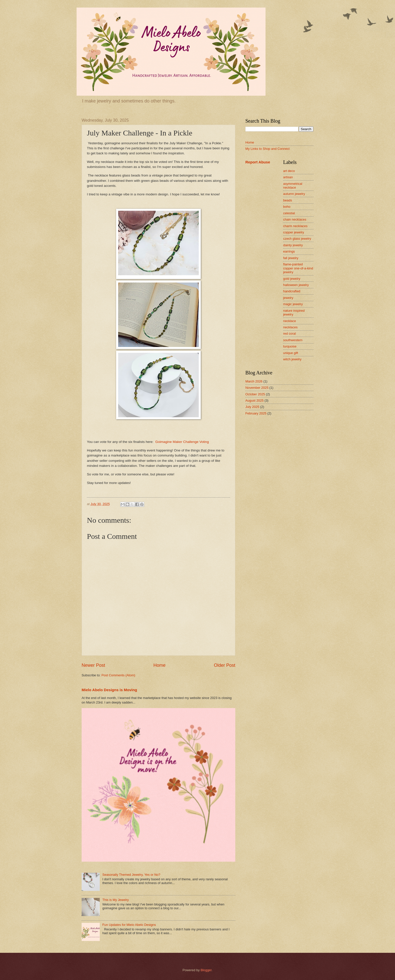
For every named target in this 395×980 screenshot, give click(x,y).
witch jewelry (292, 359)
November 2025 (257, 388)
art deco (289, 171)
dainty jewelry (293, 245)
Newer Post (93, 665)
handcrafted (292, 291)
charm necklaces (295, 226)
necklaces (290, 327)
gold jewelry (292, 279)
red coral (289, 334)
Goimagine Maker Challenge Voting (182, 442)
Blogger (206, 970)
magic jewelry (293, 304)
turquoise (290, 346)
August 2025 (254, 400)
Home (159, 665)
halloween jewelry (296, 285)
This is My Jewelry (116, 900)
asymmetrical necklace (293, 186)
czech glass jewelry (297, 239)
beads (288, 200)
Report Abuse (258, 162)
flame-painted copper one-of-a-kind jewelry (298, 268)
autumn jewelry (294, 194)
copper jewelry (294, 232)
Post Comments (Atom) (118, 675)
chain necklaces (295, 219)
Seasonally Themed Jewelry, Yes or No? (131, 875)
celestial (289, 213)
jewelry (288, 298)
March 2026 (254, 381)
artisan (288, 177)
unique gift (291, 353)
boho (287, 207)
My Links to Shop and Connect (267, 149)
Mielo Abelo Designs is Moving (109, 690)
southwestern (293, 340)
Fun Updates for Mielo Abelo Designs (129, 925)
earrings (289, 251)
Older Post (225, 665)
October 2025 (255, 394)
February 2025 (256, 413)
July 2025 (252, 407)
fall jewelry (291, 258)
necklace (290, 321)
